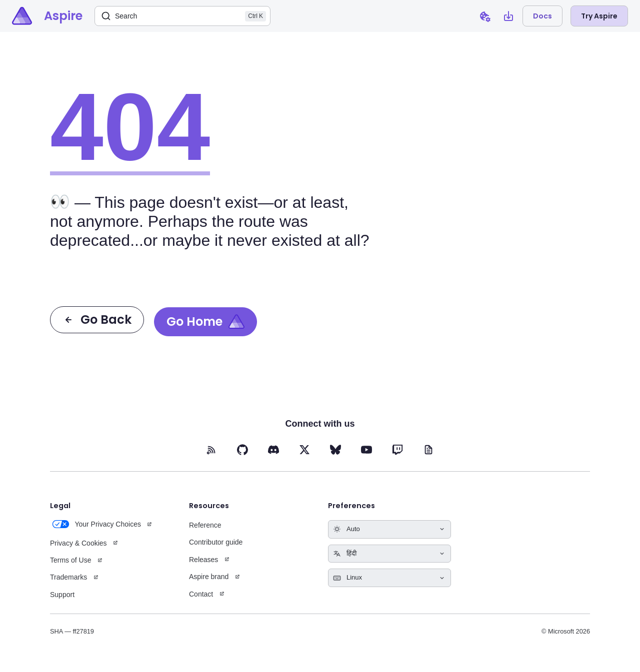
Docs (542, 16)
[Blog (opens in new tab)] (428, 450)
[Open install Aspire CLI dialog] (508, 16)
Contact (201, 594)
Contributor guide (216, 542)
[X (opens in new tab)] (304, 450)
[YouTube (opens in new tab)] (366, 450)
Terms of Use (70, 560)
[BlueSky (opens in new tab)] (335, 450)
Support (62, 595)
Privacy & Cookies (78, 543)
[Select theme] (389, 529)
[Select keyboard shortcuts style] (389, 578)
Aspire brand (209, 577)
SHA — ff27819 (72, 631)
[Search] (182, 16)
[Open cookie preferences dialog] (484, 16)
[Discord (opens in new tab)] (273, 450)
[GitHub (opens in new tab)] (242, 450)
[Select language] (389, 554)
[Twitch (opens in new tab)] (397, 450)
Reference (205, 525)
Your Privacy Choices (95, 524)
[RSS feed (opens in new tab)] (211, 450)
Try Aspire (599, 16)
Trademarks (68, 577)
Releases (203, 560)
